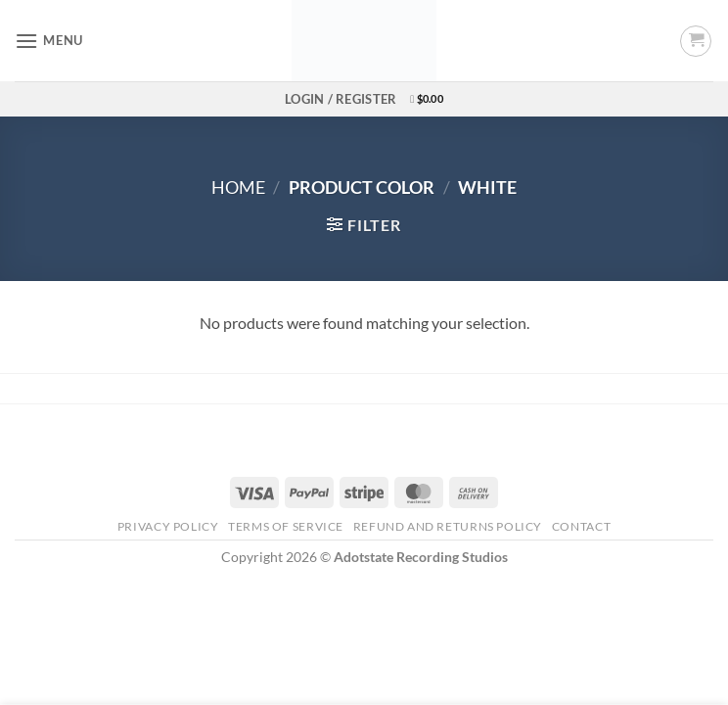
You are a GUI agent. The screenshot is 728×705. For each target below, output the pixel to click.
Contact (581, 526)
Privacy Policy (168, 526)
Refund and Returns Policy (448, 526)
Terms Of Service (286, 526)
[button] (49, 41)
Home (238, 187)
